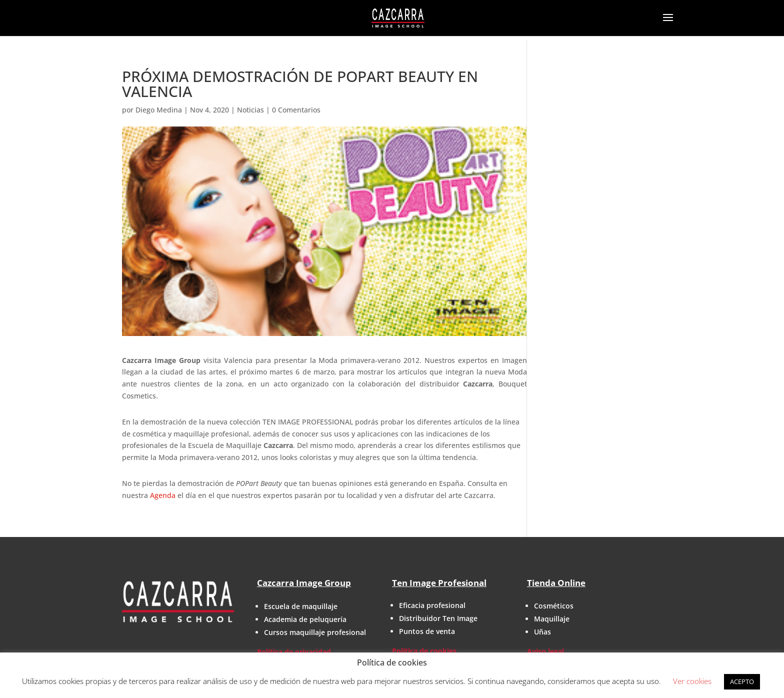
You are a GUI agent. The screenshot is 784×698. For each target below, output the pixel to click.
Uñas (542, 632)
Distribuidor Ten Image (438, 618)
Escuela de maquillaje (301, 606)
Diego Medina (159, 110)
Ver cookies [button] (692, 681)
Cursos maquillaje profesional (315, 632)
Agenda (163, 495)
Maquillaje (552, 619)
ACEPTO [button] (742, 681)
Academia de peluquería (305, 619)
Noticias (250, 110)
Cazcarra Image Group (304, 583)
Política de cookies (424, 651)
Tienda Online (556, 583)
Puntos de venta (427, 631)
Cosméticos (554, 606)
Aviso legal (545, 651)
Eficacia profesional (432, 605)
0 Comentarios (296, 110)
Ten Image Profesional (439, 583)
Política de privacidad (294, 652)
